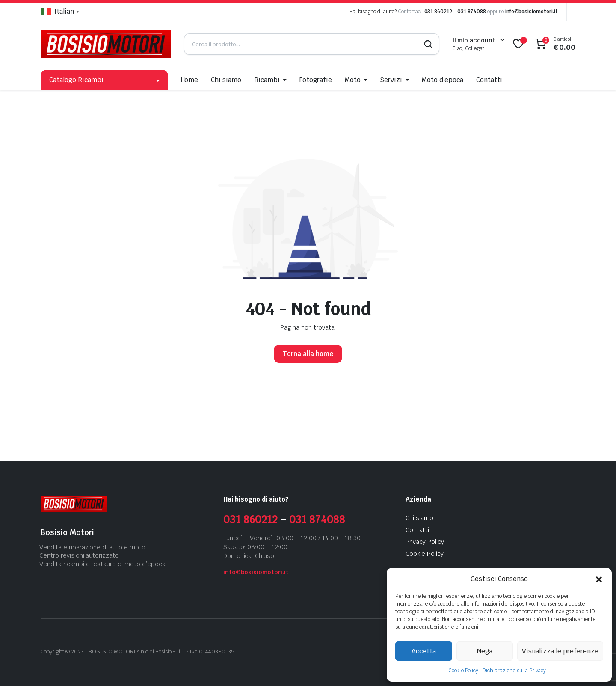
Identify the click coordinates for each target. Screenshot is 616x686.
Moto (353, 80)
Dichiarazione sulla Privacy (514, 671)
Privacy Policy (425, 542)
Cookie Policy (463, 671)
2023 (77, 652)
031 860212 (438, 12)
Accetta (424, 651)
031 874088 (472, 12)
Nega (485, 651)
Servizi (391, 80)
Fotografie (316, 80)
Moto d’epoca (443, 80)
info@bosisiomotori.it (532, 12)
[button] (599, 579)
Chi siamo (226, 80)
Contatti (489, 80)
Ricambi (267, 80)
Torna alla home (308, 354)
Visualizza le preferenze (560, 651)
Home (190, 80)
